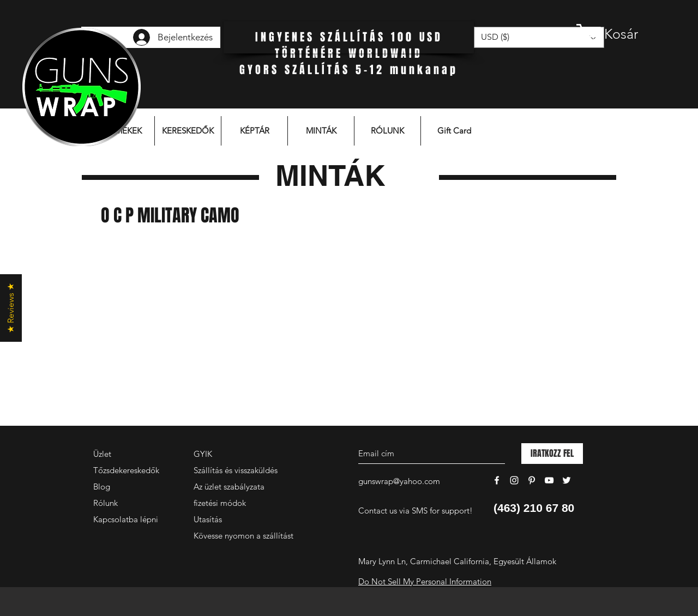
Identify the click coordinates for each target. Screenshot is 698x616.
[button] (619, 34)
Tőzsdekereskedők (126, 470)
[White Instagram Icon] (514, 480)
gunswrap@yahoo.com (399, 481)
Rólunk (106, 503)
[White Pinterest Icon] (532, 480)
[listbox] (539, 37)
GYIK (203, 454)
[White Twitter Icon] (567, 480)
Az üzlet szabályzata (229, 487)
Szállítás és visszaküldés (236, 470)
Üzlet (102, 454)
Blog (102, 487)
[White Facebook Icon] (497, 480)
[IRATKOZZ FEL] (552, 454)
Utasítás (208, 519)
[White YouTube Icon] (549, 480)
